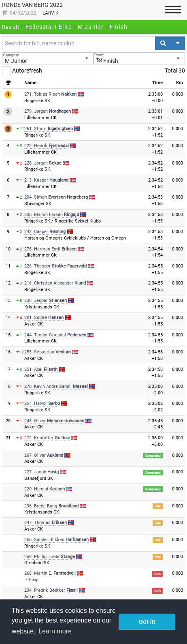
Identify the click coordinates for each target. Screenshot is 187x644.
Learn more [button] (55, 631)
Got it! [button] (147, 622)
